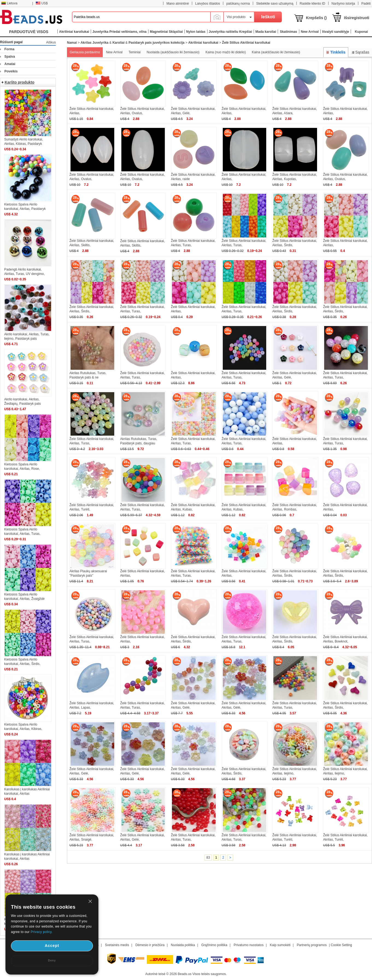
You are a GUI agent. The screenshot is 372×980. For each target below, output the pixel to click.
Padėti (366, 4)
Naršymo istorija (343, 4)
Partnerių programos (312, 945)
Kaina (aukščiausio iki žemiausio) (276, 52)
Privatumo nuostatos (249, 945)
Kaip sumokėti (280, 945)
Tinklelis (336, 52)
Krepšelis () (316, 18)
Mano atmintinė (178, 4)
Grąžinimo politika (214, 945)
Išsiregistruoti (357, 18)
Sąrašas (360, 52)
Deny (52, 960)
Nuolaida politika (183, 945)
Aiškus (51, 42)
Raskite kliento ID (312, 4)
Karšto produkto (20, 82)
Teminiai (134, 52)
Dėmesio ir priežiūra (150, 945)
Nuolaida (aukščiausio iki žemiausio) (173, 52)
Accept (52, 946)
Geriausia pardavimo (85, 52)
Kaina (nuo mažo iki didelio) (226, 52)
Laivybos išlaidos (208, 4)
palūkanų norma (238, 4)
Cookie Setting (341, 945)
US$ (42, 3)
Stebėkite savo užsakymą (275, 4)
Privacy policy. (42, 932)
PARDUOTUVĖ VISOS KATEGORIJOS (29, 33)
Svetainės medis (117, 945)
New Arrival (114, 52)
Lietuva (9, 3)
